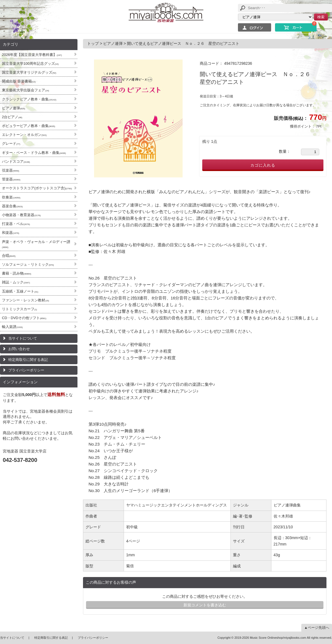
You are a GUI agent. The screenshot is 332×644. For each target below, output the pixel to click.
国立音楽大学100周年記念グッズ (30, 64)
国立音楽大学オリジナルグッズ (29, 72)
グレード (11, 143)
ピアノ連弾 (14, 108)
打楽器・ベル (16, 224)
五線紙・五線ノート (20, 291)
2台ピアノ (12, 117)
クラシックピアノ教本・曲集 (29, 99)
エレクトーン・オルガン (24, 135)
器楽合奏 (12, 206)
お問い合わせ (19, 349)
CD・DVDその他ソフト (24, 318)
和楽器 (11, 233)
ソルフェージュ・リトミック (28, 264)
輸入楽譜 (12, 327)
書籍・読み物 (17, 273)
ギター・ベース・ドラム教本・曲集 (34, 153)
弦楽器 (11, 170)
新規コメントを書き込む (205, 605)
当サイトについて (23, 338)
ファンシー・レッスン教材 (25, 300)
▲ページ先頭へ (317, 628)
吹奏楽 (11, 197)
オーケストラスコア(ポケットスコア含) (37, 188)
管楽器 (11, 179)
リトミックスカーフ (20, 309)
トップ (94, 43)
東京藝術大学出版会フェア (25, 90)
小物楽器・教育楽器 (21, 215)
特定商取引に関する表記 (28, 360)
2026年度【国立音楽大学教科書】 (32, 55)
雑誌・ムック (16, 282)
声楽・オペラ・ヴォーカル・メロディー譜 (36, 244)
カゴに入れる (263, 165)
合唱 (9, 256)
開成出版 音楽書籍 (19, 81)
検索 (321, 17)
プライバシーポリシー (26, 370)
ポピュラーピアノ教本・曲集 (28, 126)
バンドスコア (16, 161)
